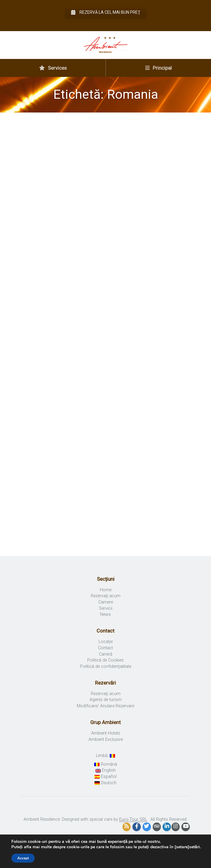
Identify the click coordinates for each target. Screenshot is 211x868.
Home (106, 590)
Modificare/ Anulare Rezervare (105, 706)
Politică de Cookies (105, 660)
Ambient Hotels (106, 733)
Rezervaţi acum (106, 596)
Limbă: (105, 756)
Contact (105, 648)
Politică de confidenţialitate (106, 666)
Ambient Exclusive (106, 739)
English (105, 770)
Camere (106, 602)
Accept (23, 858)
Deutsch (105, 783)
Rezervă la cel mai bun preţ (106, 12)
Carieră (106, 654)
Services (53, 68)
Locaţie (106, 642)
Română (106, 764)
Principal (159, 68)
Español (105, 777)
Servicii (106, 608)
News (105, 614)
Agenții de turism (106, 700)
